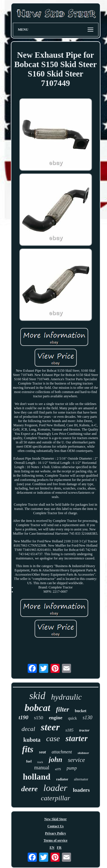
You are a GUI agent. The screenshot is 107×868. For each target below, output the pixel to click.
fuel (29, 761)
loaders (81, 790)
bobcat (37, 708)
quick (73, 718)
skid (37, 696)
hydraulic (66, 697)
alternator (81, 779)
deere (29, 789)
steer (50, 727)
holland (37, 777)
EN (52, 848)
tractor (84, 730)
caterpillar (55, 798)
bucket (80, 711)
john (55, 759)
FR (59, 848)
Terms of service (56, 840)
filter (62, 709)
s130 (88, 718)
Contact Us (55, 826)
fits (28, 749)
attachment (62, 752)
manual (42, 768)
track (40, 762)
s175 (58, 769)
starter (77, 738)
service (76, 760)
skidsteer (83, 753)
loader (55, 788)
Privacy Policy (56, 833)
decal (28, 729)
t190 (23, 717)
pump (72, 768)
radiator (62, 779)
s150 (39, 718)
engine (55, 718)
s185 (69, 730)
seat (43, 752)
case (53, 739)
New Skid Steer (55, 819)
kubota (32, 740)
